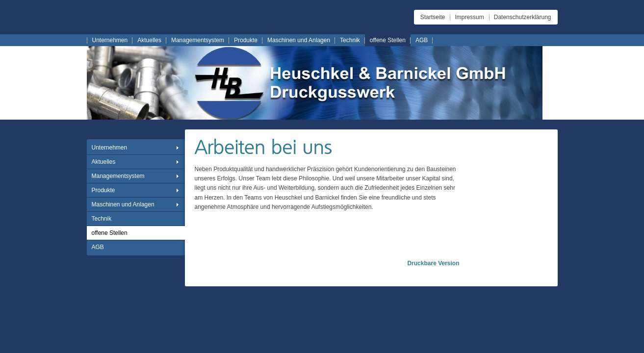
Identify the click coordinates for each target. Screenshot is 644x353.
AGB (422, 40)
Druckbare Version (433, 263)
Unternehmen (110, 40)
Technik (350, 40)
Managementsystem (198, 40)
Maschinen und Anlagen (299, 40)
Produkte (246, 40)
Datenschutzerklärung (523, 17)
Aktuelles (149, 40)
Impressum (469, 17)
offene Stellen (388, 40)
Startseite (433, 17)
